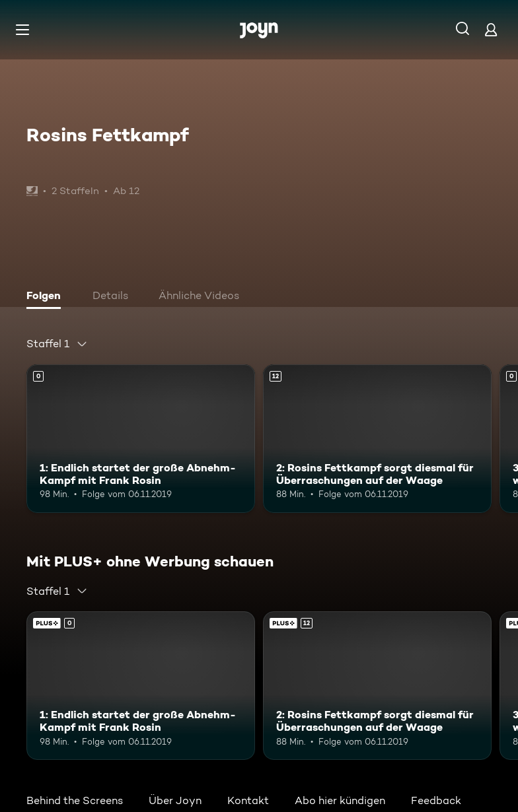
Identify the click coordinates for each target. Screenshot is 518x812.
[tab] (47, 297)
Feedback (436, 800)
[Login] (491, 29)
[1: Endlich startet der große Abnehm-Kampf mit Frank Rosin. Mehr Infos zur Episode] (141, 439)
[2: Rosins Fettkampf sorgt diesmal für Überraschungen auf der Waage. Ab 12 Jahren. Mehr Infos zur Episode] (377, 439)
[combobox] (57, 344)
